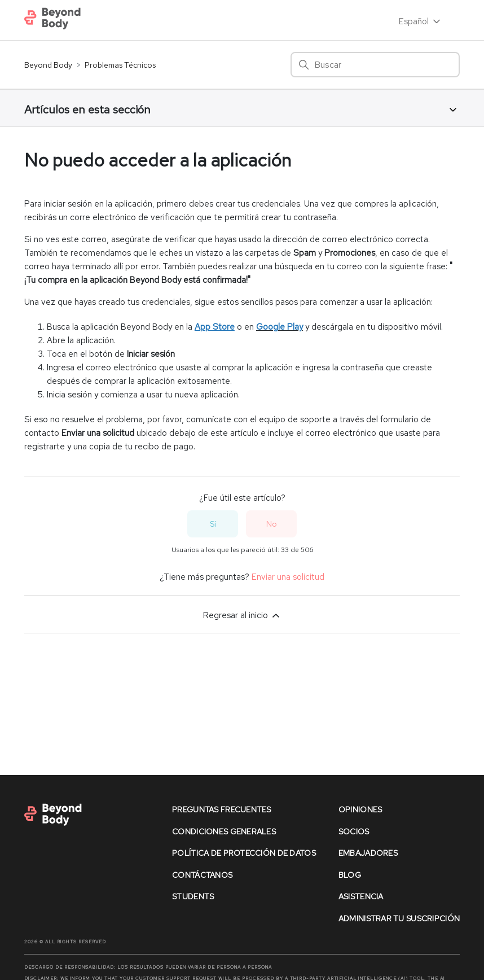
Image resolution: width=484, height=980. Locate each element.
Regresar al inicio (242, 615)
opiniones (360, 810)
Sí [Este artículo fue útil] (213, 524)
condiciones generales (224, 832)
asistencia (361, 896)
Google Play (280, 327)
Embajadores (368, 853)
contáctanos (202, 875)
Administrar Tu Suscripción (399, 918)
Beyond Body (48, 65)
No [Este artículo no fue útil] (272, 524)
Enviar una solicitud (288, 577)
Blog (350, 875)
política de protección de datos (244, 853)
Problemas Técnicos (120, 65)
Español (421, 21)
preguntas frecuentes (222, 810)
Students (193, 896)
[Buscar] (375, 65)
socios (354, 832)
